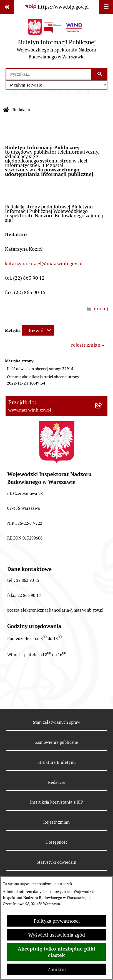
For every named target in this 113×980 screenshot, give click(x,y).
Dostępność (57, 842)
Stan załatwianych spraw (57, 722)
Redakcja (57, 782)
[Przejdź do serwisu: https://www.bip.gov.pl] (57, 7)
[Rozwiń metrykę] (38, 330)
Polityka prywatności (57, 921)
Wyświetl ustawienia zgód (57, 935)
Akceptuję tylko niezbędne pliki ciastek (57, 952)
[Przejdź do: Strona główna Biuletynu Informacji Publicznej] (6, 110)
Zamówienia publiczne (57, 742)
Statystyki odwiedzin (57, 862)
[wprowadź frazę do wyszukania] (49, 74)
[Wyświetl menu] (106, 7)
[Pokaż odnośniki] (7, 7)
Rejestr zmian (57, 822)
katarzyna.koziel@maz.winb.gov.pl (44, 263)
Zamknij (57, 969)
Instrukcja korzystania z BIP (57, 802)
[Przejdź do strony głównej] (57, 41)
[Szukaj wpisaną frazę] (100, 74)
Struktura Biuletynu (57, 762)
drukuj (101, 308)
